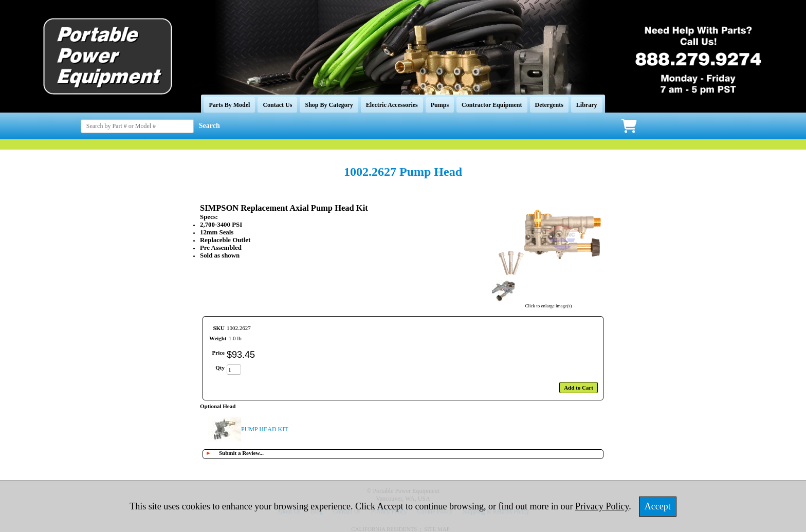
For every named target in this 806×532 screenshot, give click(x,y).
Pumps (440, 105)
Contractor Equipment (492, 105)
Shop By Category (329, 105)
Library (587, 105)
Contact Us (277, 105)
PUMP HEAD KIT (265, 429)
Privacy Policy (602, 506)
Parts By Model (229, 105)
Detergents (549, 105)
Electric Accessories (392, 105)
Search (209, 126)
